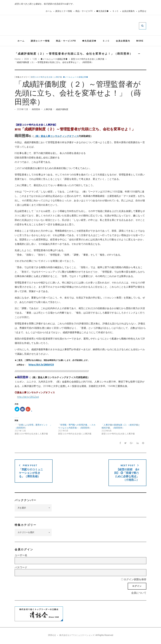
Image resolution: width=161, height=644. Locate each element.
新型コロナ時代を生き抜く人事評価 (88, 59)
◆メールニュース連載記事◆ (54, 59)
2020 (26, 59)
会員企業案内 (128, 11)
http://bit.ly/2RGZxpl (28, 397)
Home (18, 59)
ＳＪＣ (115, 11)
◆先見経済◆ (102, 11)
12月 (35, 59)
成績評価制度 (62, 110)
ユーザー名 (21, 556)
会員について (139, 593)
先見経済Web (88, 26)
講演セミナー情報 (64, 11)
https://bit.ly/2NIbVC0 (41, 365)
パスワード (21, 568)
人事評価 (48, 110)
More (140, 41)
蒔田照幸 (36, 110)
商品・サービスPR (84, 11)
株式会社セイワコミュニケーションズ (77, 635)
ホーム (49, 11)
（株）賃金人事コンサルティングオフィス (56, 137)
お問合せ (142, 11)
